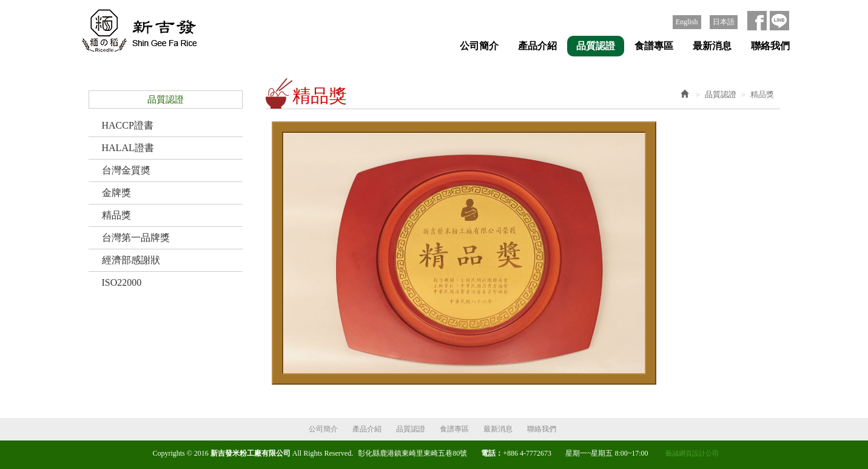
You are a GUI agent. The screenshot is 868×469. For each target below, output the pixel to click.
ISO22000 (122, 282)
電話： (492, 453)
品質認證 (721, 94)
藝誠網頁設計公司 (692, 453)
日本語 (724, 22)
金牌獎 (116, 193)
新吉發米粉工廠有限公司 (136, 32)
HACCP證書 (128, 125)
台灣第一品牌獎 (136, 238)
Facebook (757, 21)
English (687, 22)
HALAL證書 (128, 148)
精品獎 (116, 215)
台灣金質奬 (126, 170)
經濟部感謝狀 (131, 260)
